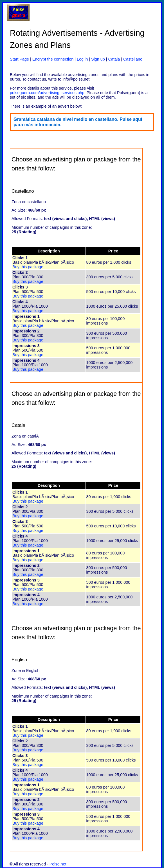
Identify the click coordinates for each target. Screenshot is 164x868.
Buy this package (28, 267)
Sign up (98, 59)
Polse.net (58, 864)
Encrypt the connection (53, 59)
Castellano (133, 59)
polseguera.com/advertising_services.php (47, 93)
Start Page (19, 59)
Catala (114, 59)
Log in (82, 59)
